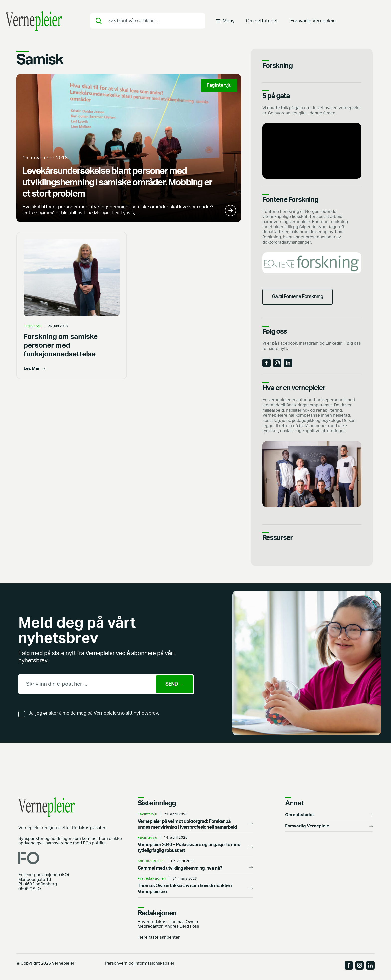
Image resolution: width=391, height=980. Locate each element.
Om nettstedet (262, 21)
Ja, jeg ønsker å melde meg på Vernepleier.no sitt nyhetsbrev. (94, 714)
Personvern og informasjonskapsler (140, 964)
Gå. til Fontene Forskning (299, 297)
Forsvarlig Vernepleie (313, 21)
